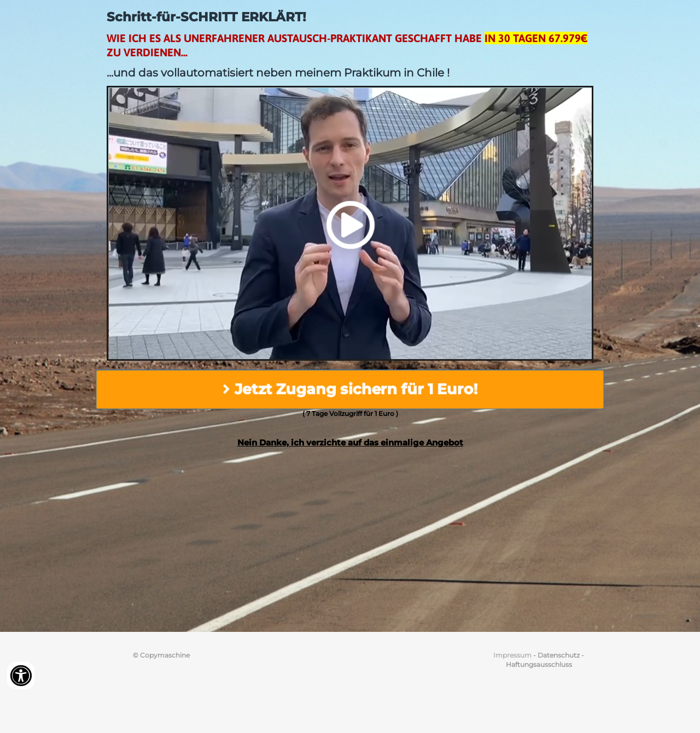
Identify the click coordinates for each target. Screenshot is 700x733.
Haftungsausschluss (539, 664)
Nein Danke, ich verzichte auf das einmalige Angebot (350, 442)
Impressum (512, 655)
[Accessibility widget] (21, 676)
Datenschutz (559, 655)
